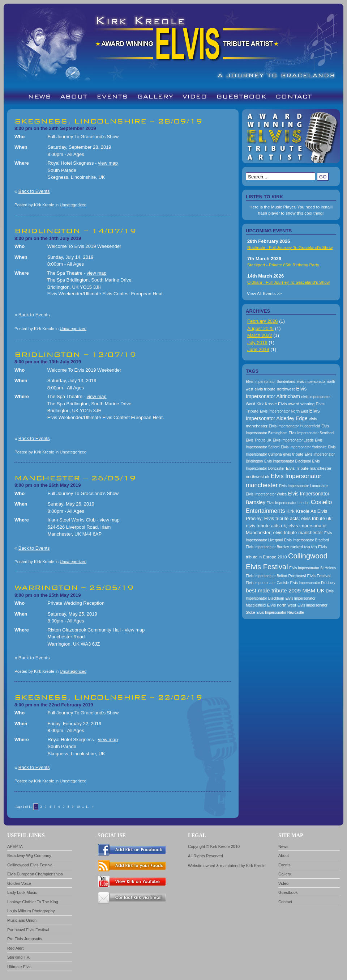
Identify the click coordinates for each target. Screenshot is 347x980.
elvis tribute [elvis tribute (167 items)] (293, 454)
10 (78, 807)
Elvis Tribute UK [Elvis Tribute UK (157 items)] (259, 440)
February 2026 (263, 321)
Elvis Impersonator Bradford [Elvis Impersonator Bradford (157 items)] (307, 540)
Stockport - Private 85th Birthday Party (283, 265)
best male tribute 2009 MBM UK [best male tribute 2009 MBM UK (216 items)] (285, 590)
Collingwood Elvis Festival (30, 865)
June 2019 (258, 349)
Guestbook (288, 892)
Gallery (285, 874)
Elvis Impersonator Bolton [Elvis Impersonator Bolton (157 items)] (266, 576)
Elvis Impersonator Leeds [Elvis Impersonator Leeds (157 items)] (293, 440)
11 (87, 807)
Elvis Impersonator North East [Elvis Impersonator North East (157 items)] (284, 411)
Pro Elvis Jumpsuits (25, 939)
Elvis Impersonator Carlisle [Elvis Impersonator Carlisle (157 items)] (267, 583)
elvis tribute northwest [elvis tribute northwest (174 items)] (275, 389)
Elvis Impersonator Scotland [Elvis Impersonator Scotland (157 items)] (311, 433)
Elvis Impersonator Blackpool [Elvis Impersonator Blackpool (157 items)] (288, 461)
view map (108, 163)
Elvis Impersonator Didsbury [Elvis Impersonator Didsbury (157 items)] (313, 583)
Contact (285, 902)
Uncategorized (73, 205)
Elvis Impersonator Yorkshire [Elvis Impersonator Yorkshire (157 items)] (304, 447)
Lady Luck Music (22, 892)
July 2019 (257, 343)
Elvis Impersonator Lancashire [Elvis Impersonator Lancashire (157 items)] (303, 486)
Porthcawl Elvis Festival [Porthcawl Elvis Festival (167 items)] (310, 576)
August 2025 (260, 328)
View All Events (261, 293)
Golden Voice (19, 883)
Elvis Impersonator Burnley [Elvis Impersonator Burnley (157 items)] (267, 547)
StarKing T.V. (19, 957)
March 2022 (260, 335)
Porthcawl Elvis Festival (28, 930)
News (283, 846)
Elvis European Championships (35, 874)
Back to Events (34, 191)
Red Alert (15, 948)
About (284, 856)
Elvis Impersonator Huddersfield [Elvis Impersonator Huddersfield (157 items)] (295, 426)
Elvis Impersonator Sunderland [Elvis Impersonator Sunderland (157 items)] (271, 382)
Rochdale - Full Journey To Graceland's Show (290, 247)
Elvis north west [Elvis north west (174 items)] (282, 605)
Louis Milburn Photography (31, 911)
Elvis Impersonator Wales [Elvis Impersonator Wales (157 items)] (266, 494)
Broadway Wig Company (29, 856)
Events (284, 865)
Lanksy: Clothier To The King (33, 902)
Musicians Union (22, 920)
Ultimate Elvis (19, 967)
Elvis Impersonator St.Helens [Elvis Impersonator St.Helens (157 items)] (312, 568)
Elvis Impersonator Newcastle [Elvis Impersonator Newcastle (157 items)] (280, 612)
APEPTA (15, 846)
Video (283, 883)
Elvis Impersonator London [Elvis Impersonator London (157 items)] (288, 503)
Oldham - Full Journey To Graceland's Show (288, 282)
